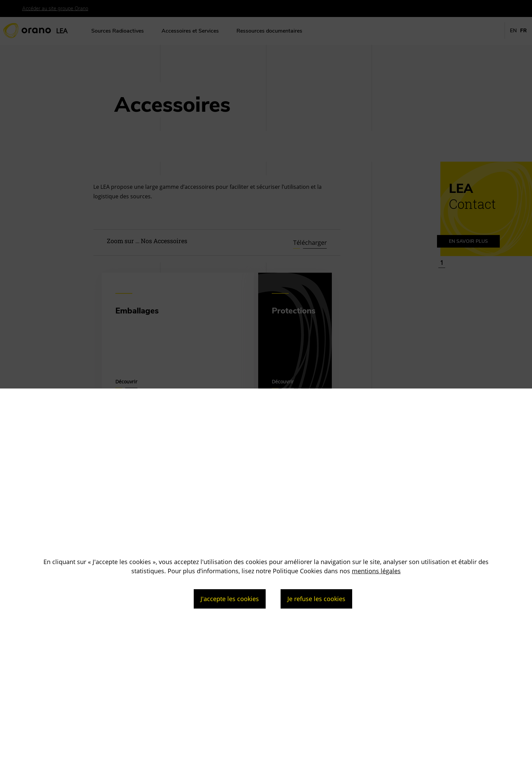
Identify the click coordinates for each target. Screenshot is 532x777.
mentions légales (376, 571)
